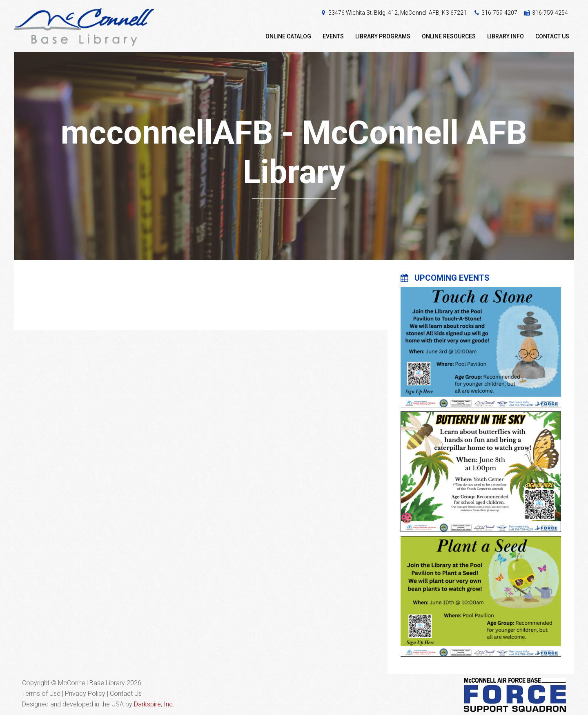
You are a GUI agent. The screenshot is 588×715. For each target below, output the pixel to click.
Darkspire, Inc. (154, 704)
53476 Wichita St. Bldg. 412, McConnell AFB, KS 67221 (398, 13)
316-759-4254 (550, 13)
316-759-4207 (499, 13)
